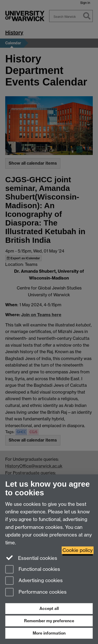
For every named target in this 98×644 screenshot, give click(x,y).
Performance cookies (36, 592)
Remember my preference (49, 621)
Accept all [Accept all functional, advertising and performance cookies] (49, 608)
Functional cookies (33, 570)
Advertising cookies (34, 581)
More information (49, 633)
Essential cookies (31, 558)
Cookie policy (78, 550)
